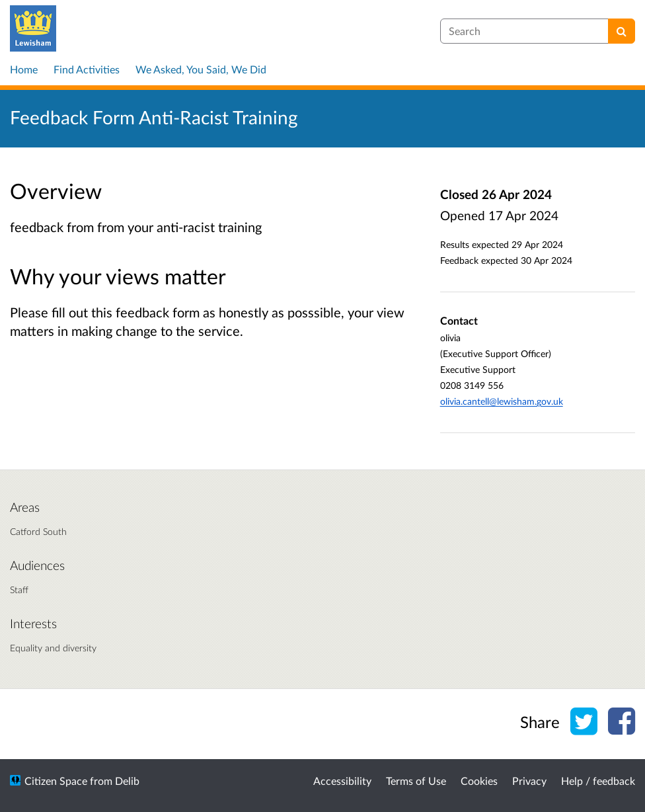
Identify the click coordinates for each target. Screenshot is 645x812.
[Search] (622, 31)
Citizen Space (56, 781)
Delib (127, 781)
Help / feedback (598, 781)
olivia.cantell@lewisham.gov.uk (502, 401)
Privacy (529, 781)
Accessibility (342, 781)
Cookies (479, 781)
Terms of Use (416, 781)
